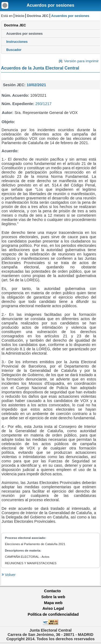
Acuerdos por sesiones (50, 5)
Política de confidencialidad (53, 614)
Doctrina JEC (38, 16)
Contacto (53, 591)
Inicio (20, 16)
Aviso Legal (53, 608)
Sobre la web (53, 597)
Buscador (14, 50)
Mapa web (53, 603)
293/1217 (43, 104)
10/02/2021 (36, 85)
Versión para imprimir (81, 61)
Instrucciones (17, 42)
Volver (10, 575)
